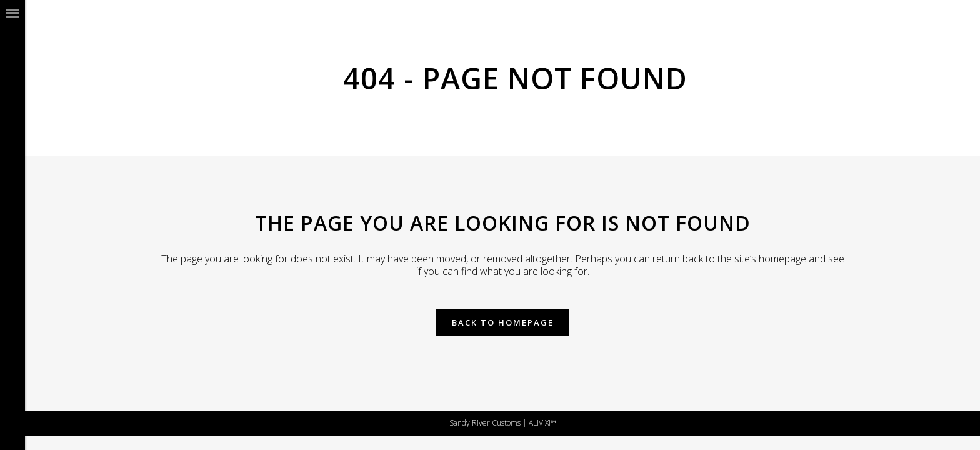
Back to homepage (503, 322)
